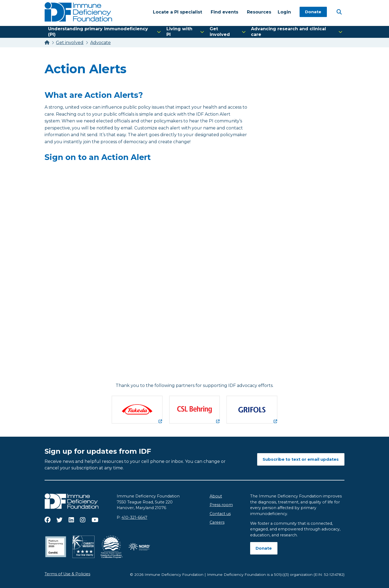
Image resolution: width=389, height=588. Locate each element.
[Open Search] (339, 12)
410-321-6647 (134, 517)
